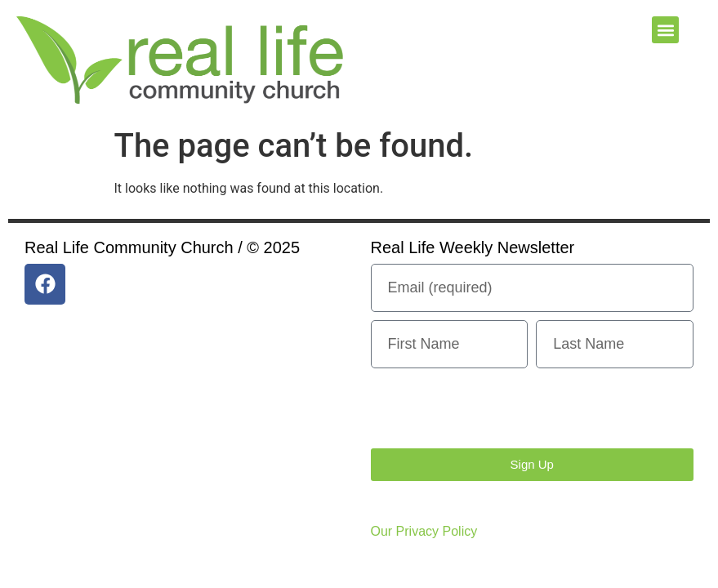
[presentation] (495, 408)
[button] (665, 30)
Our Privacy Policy (424, 531)
